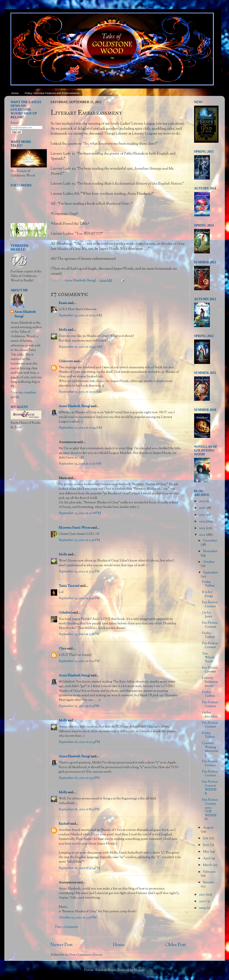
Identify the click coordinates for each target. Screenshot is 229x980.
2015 (202, 515)
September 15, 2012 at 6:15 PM (79, 706)
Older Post (176, 945)
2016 (203, 508)
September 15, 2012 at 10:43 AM (80, 347)
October (209, 562)
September (210, 573)
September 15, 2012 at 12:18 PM (80, 513)
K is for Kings (207, 594)
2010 (203, 901)
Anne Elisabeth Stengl (74, 406)
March (208, 865)
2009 (203, 908)
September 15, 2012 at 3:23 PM (79, 572)
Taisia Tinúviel (69, 586)
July (206, 838)
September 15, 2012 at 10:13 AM (80, 316)
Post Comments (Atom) (86, 955)
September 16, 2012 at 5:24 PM (79, 742)
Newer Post (62, 945)
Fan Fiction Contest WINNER (210, 788)
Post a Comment (67, 927)
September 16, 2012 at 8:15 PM (79, 810)
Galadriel (65, 613)
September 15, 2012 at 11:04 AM (80, 428)
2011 (202, 895)
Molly (63, 330)
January (208, 882)
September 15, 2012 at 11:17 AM (80, 464)
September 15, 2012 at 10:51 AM (80, 392)
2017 (203, 501)
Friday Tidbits (208, 584)
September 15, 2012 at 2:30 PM (79, 540)
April (207, 858)
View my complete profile (23, 395)
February (209, 872)
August (208, 828)
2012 (203, 535)
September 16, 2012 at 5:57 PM (79, 778)
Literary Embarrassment (210, 682)
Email (15, 123)
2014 (203, 522)
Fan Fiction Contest (210, 605)
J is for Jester (207, 615)
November (210, 551)
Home (15, 93)
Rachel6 (64, 824)
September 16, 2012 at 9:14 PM (79, 868)
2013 (202, 528)
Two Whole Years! (208, 658)
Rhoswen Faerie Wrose (75, 528)
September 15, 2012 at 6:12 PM (79, 661)
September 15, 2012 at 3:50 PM (79, 598)
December (210, 541)
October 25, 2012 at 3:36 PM (78, 918)
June (207, 845)
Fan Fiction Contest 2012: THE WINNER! (210, 810)
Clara (63, 649)
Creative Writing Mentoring (210, 749)
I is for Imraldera (210, 715)
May (206, 852)
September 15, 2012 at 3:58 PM (79, 634)
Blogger (139, 970)
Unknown (66, 361)
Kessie (63, 303)
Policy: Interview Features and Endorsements (52, 93)
